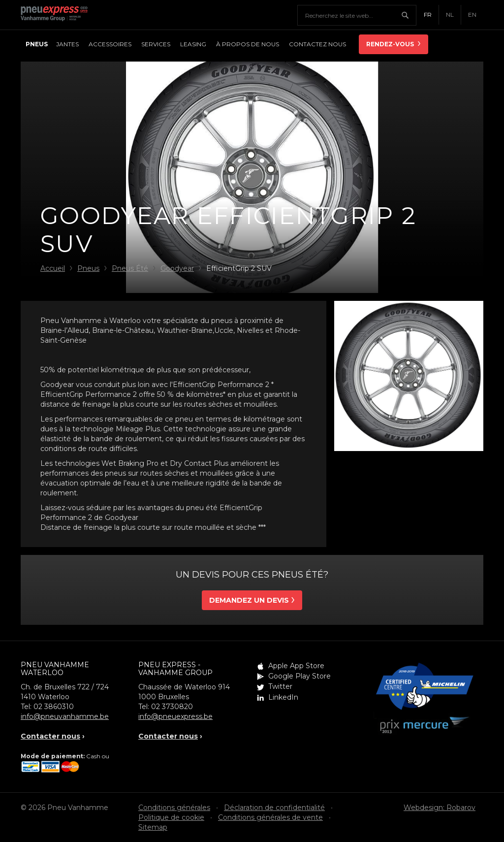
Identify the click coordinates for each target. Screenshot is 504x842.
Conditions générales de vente (270, 817)
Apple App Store (296, 666)
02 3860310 (54, 707)
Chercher (409, 15)
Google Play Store (299, 676)
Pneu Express (65, 15)
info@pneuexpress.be (175, 716)
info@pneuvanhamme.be (65, 716)
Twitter (280, 686)
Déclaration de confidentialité (274, 808)
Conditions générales (174, 808)
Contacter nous (50, 736)
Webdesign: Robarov (440, 808)
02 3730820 (172, 707)
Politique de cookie (171, 817)
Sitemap (153, 827)
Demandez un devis (249, 600)
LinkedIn (283, 697)
